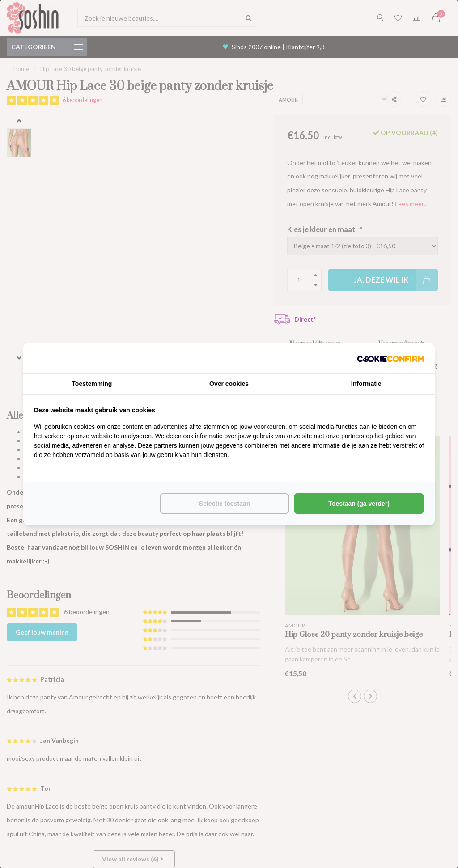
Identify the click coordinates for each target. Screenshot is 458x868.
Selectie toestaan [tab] (225, 504)
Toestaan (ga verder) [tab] (359, 504)
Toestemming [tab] (92, 384)
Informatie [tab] (366, 384)
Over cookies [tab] (229, 384)
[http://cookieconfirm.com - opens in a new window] (390, 358)
